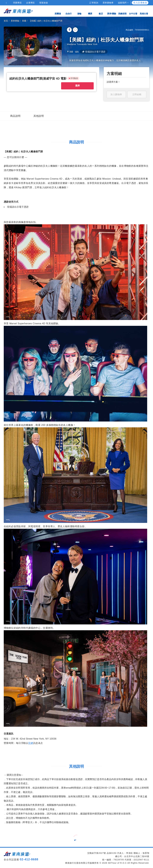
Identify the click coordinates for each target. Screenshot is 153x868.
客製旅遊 (44, 3)
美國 (24, 21)
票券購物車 (108, 3)
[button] (39, 80)
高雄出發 (144, 11)
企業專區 (30, 3)
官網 (31, 743)
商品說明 (15, 116)
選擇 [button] (77, 87)
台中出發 (133, 11)
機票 (90, 11)
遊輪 (79, 11)
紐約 (77, 52)
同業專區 (17, 3)
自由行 (69, 11)
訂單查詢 (94, 3)
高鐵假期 (122, 11)
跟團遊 (58, 11)
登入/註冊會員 (140, 3)
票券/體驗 (112, 11)
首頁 (6, 21)
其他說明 (39, 116)
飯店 (101, 11)
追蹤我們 (123, 3)
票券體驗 (15, 21)
